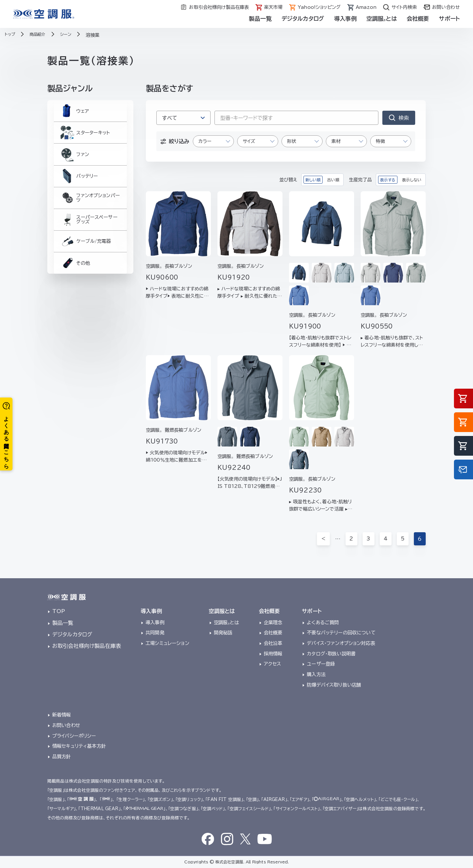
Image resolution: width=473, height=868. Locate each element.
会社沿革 (273, 643)
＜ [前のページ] (323, 539)
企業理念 (273, 622)
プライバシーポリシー (74, 736)
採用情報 (273, 654)
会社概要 (418, 19)
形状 (292, 141)
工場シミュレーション (167, 643)
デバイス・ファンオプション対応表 (341, 643)
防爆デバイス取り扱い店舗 (334, 685)
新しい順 (313, 180)
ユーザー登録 (321, 664)
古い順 (333, 180)
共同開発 (155, 633)
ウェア (73, 113)
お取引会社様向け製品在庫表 (87, 646)
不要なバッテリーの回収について (341, 633)
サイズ (249, 141)
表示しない (412, 180)
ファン (73, 166)
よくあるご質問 (323, 622)
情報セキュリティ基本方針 (79, 746)
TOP (59, 611)
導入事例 (345, 19)
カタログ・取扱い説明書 (331, 654)
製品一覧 (260, 19)
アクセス (272, 664)
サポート (449, 19)
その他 (74, 297)
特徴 (380, 141)
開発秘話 (223, 633)
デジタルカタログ (303, 19)
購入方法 (316, 674)
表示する (388, 180)
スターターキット (85, 140)
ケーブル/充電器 (85, 271)
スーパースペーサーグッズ (88, 245)
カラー (205, 141)
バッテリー (78, 192)
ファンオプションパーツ (90, 218)
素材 (336, 141)
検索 (404, 118)
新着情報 (62, 715)
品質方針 (62, 756)
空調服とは (382, 19)
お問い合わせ (66, 725)
